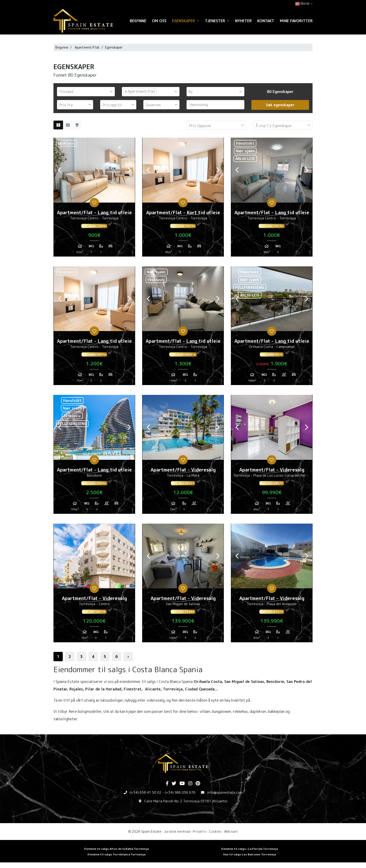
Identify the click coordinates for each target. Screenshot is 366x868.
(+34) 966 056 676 (180, 792)
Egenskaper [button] (186, 21)
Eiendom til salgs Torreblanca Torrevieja (116, 854)
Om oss (159, 21)
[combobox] (86, 92)
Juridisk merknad (177, 831)
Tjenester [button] (217, 21)
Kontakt (266, 21)
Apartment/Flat (87, 47)
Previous (60, 170)
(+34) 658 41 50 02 (146, 792)
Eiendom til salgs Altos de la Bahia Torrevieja (116, 849)
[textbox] (87, 92)
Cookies (215, 831)
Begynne (138, 21)
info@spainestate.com (225, 792)
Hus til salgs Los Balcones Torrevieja (250, 854)
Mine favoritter (296, 21)
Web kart (231, 831)
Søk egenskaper (280, 105)
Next (129, 170)
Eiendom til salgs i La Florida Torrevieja (250, 849)
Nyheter (243, 21)
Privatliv (200, 831)
